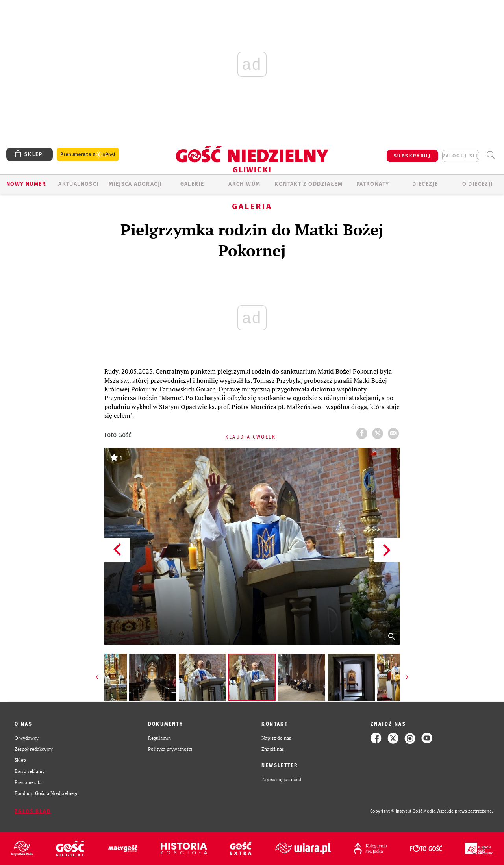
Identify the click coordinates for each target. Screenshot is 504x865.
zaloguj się (461, 156)
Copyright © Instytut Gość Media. (403, 811)
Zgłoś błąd (33, 811)
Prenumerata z (88, 155)
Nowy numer (26, 184)
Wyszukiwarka (490, 155)
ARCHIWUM (244, 184)
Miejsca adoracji (135, 184)
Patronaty (373, 184)
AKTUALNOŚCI (78, 184)
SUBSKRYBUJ (412, 156)
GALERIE (192, 184)
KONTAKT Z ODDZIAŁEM (309, 184)
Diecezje (425, 184)
